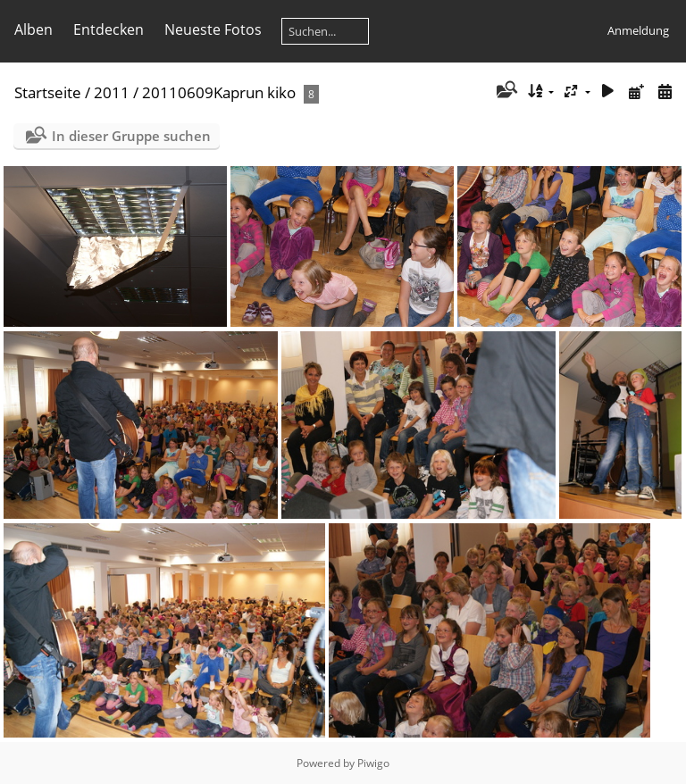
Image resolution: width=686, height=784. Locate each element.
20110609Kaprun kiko (219, 92)
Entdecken (109, 29)
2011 (112, 92)
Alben (33, 29)
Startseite (48, 92)
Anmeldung (638, 30)
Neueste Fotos (213, 29)
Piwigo (373, 763)
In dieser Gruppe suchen (131, 136)
